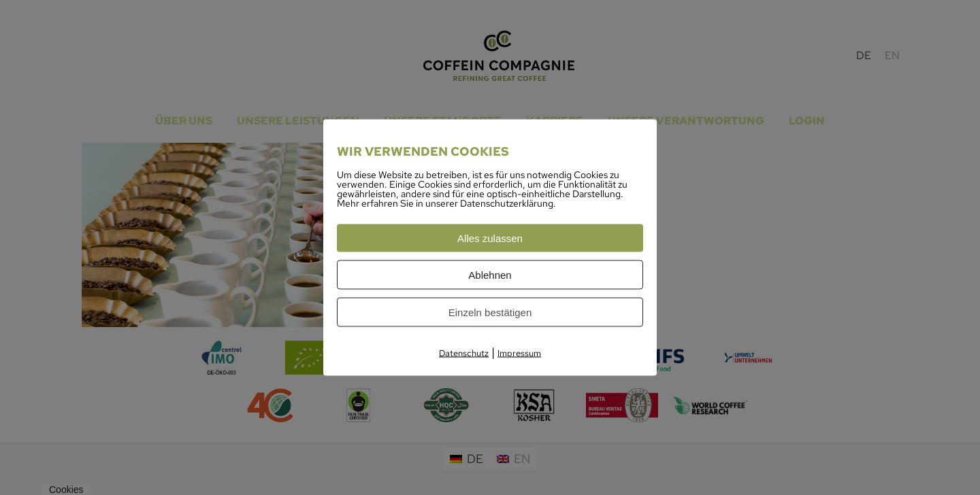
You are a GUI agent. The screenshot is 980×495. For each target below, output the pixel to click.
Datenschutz (464, 353)
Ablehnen (490, 275)
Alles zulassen (490, 238)
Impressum (519, 353)
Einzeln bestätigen (490, 312)
